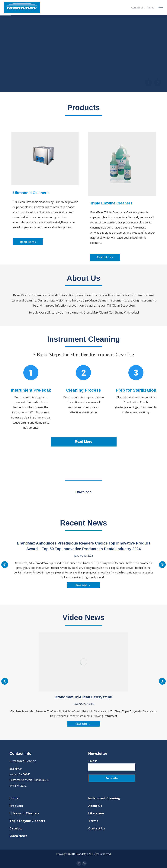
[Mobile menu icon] (161, 8)
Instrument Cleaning (104, 798)
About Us (95, 806)
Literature (96, 813)
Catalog (16, 828)
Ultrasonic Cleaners (24, 813)
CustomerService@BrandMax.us (29, 780)
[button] (5, 565)
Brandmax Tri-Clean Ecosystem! (83, 697)
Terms (93, 821)
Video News (18, 836)
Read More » (28, 242)
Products (16, 806)
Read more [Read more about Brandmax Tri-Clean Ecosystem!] (83, 724)
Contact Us (97, 828)
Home (14, 798)
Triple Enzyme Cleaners (27, 821)
